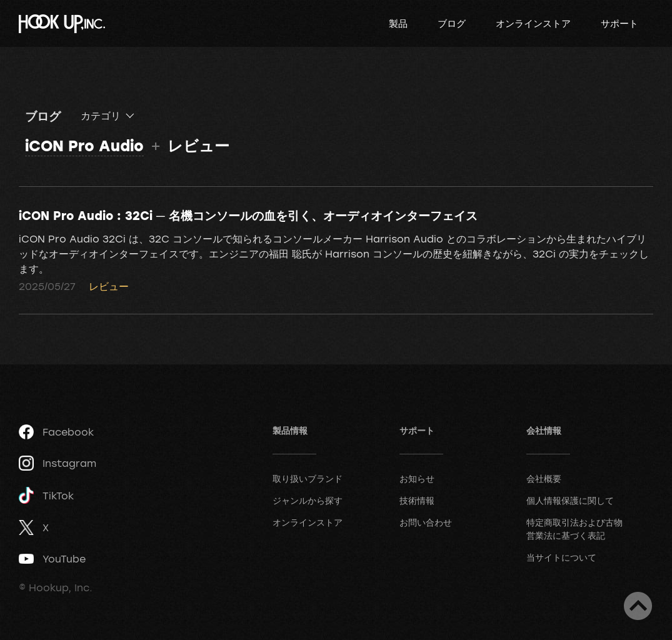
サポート (619, 23)
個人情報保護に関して (570, 500)
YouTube (52, 559)
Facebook (56, 432)
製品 (398, 23)
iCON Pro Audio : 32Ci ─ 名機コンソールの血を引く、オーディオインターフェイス (248, 215)
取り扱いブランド (308, 478)
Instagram (58, 463)
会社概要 (544, 478)
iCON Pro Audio (84, 145)
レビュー (109, 286)
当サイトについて (561, 557)
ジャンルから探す (308, 500)
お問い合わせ (426, 522)
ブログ (452, 23)
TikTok (46, 495)
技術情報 (417, 500)
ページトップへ (638, 606)
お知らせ (417, 478)
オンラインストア (533, 23)
